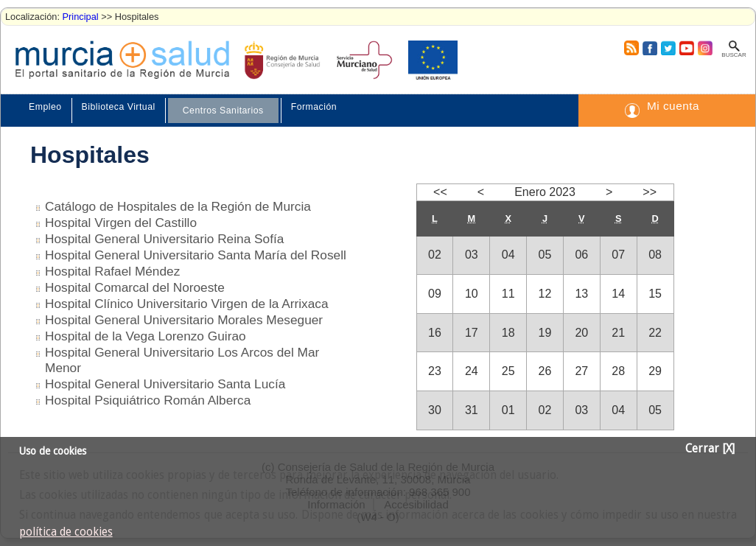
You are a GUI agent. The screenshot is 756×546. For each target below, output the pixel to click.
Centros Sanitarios (223, 111)
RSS (631, 48)
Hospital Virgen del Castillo (121, 223)
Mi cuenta (673, 106)
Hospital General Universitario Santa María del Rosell (196, 255)
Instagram (704, 48)
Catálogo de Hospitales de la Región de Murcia (178, 206)
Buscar (734, 55)
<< (440, 192)
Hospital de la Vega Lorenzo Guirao (146, 336)
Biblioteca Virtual (119, 107)
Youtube (686, 48)
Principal (81, 17)
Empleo (45, 107)
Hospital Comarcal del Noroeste (135, 287)
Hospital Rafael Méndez (112, 271)
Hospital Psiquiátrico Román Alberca (148, 400)
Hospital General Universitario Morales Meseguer (184, 320)
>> (650, 192)
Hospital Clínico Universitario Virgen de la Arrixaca (187, 304)
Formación (314, 107)
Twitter (668, 48)
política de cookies (66, 532)
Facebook (648, 48)
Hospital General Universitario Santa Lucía (165, 384)
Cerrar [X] (710, 449)
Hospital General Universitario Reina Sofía (164, 239)
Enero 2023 (545, 192)
